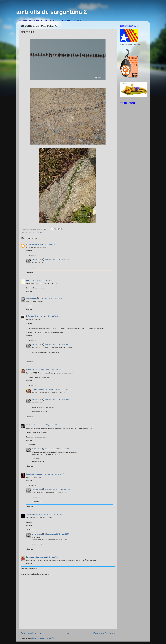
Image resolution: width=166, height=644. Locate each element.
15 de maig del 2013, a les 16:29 (54, 474)
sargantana (37, 260)
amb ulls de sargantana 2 (52, 12)
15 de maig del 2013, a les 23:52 (57, 345)
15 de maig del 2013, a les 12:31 (57, 389)
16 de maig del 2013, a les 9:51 (47, 557)
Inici (68, 633)
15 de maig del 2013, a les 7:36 (46, 316)
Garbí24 (29, 244)
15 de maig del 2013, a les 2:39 (51, 298)
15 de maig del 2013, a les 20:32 (51, 514)
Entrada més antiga (104, 633)
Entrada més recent (31, 633)
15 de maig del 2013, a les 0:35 (57, 260)
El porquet (30, 557)
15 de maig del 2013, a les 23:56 (57, 489)
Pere (28, 280)
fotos (42, 232)
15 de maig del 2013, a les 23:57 (57, 534)
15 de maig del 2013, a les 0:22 (45, 244)
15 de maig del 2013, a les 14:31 (45, 425)
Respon (29, 251)
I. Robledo (30, 316)
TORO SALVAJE (32, 514)
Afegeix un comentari (29, 569)
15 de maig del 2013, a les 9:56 (51, 370)
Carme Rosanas (32, 370)
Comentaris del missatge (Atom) (44, 638)
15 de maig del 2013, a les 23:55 (57, 449)
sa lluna (30, 425)
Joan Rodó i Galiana (34, 474)
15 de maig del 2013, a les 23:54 (57, 400)
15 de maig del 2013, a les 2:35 (42, 280)
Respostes (32, 255)
